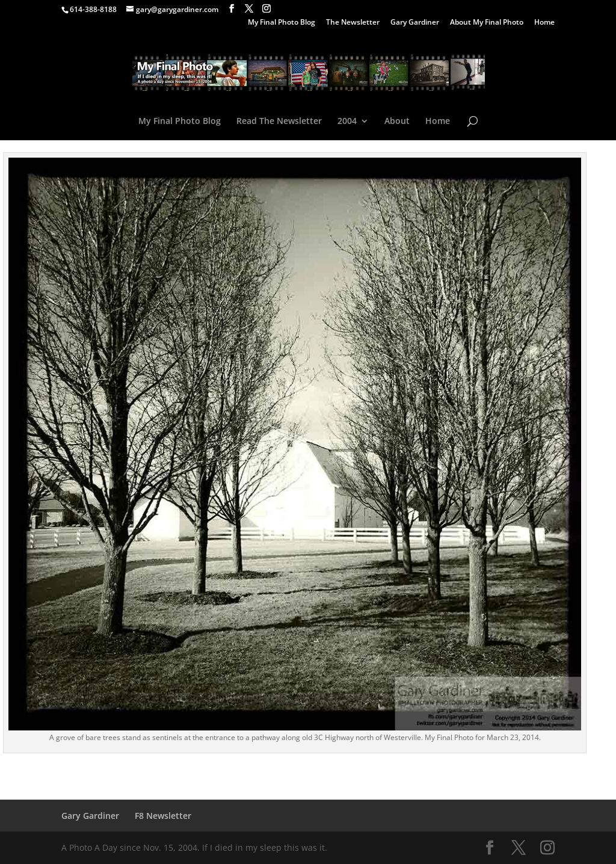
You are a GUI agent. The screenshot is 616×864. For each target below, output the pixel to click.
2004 (347, 122)
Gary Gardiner (415, 23)
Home (544, 23)
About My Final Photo (487, 23)
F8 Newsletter (163, 816)
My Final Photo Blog (282, 23)
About (397, 122)
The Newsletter (353, 23)
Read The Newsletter (279, 122)
